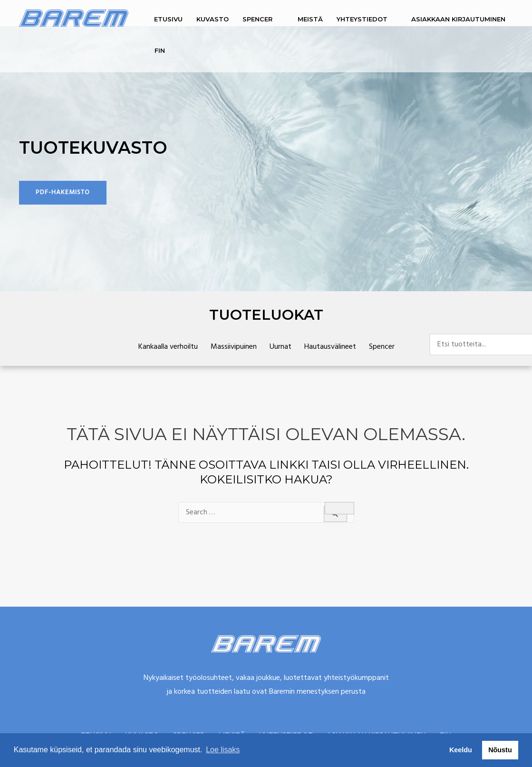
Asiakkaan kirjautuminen (458, 19)
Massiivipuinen (234, 347)
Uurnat (281, 347)
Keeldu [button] (461, 750)
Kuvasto (213, 19)
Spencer (257, 19)
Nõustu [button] (500, 750)
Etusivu (168, 19)
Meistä (310, 19)
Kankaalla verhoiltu (168, 347)
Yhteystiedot (362, 19)
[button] (63, 193)
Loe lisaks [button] (223, 750)
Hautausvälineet (330, 347)
